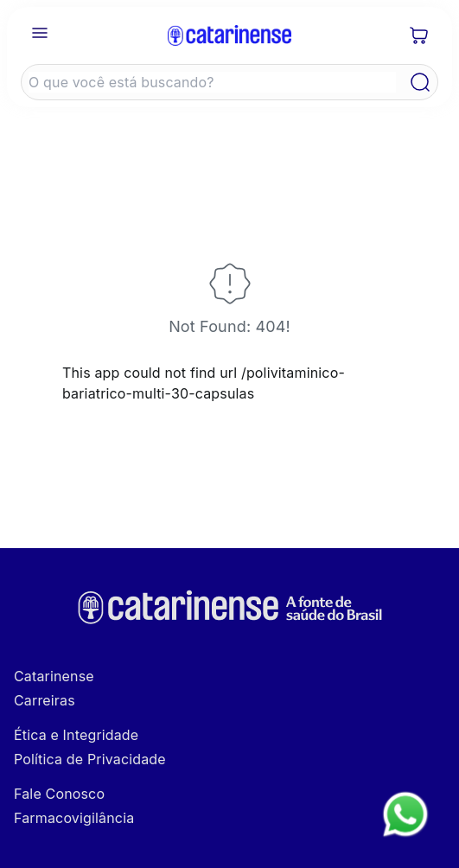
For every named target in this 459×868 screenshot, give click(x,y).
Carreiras (45, 700)
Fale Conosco (59, 794)
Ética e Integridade (76, 735)
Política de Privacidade (90, 759)
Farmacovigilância (74, 818)
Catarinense (54, 676)
